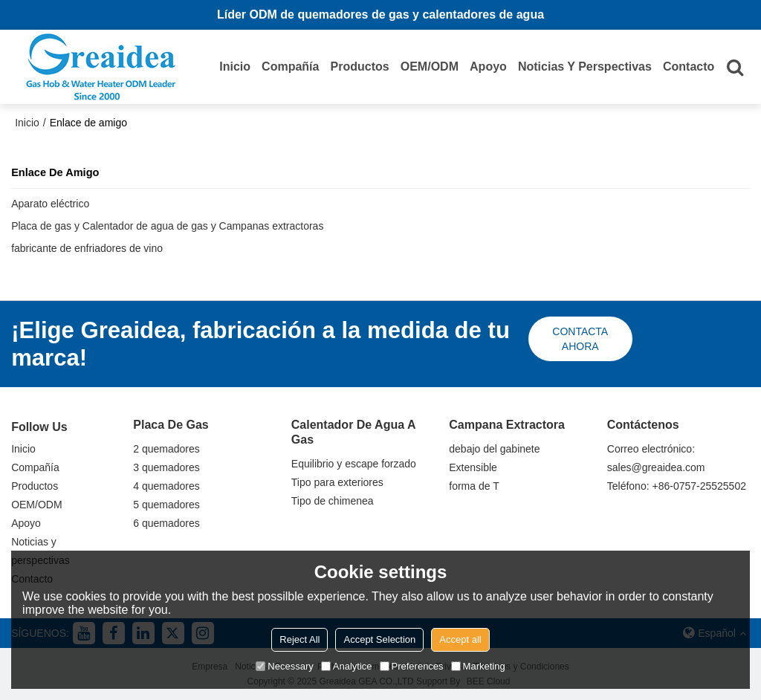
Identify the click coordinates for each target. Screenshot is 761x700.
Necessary (284, 666)
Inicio (235, 67)
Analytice (347, 666)
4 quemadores (166, 486)
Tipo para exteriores (337, 482)
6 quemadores (166, 523)
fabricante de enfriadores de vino (87, 248)
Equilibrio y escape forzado (354, 464)
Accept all (460, 639)
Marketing (478, 666)
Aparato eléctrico (50, 204)
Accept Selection (379, 639)
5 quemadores (166, 505)
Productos (360, 67)
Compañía (290, 67)
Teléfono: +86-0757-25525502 (677, 486)
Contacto (689, 67)
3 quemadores (166, 467)
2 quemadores (166, 449)
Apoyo (488, 67)
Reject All (299, 639)
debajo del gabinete (494, 449)
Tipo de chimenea (333, 501)
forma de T (474, 486)
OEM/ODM (430, 67)
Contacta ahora (580, 339)
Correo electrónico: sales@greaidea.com (656, 458)
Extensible (473, 467)
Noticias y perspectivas (585, 67)
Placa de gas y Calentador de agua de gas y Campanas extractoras (167, 226)
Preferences (412, 666)
